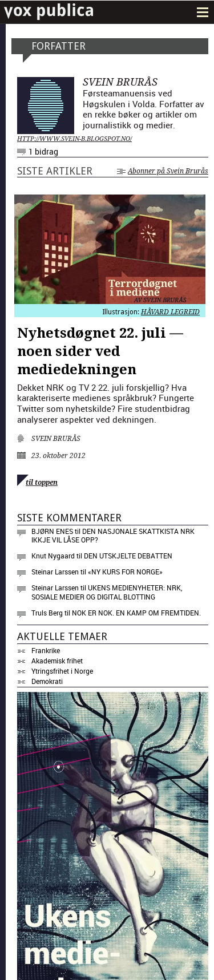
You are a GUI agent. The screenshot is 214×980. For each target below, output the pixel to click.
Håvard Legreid (170, 312)
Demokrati (47, 681)
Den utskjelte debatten (128, 556)
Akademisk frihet (57, 661)
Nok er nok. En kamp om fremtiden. (136, 613)
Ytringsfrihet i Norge (62, 671)
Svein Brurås (56, 439)
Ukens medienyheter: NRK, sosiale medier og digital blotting (107, 592)
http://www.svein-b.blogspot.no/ (74, 139)
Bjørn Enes (52, 531)
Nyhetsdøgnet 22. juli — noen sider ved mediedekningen (100, 351)
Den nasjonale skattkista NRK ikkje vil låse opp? (113, 536)
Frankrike (46, 650)
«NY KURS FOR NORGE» (125, 572)
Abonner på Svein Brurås (163, 171)
